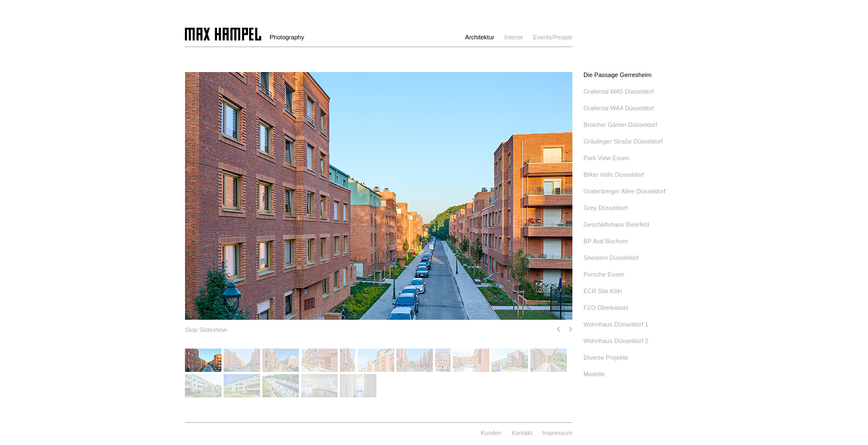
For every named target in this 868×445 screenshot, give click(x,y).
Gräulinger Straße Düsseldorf (623, 141)
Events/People (553, 37)
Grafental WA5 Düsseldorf (619, 91)
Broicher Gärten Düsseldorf (620, 125)
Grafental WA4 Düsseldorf (619, 108)
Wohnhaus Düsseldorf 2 (616, 341)
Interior (514, 37)
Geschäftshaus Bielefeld (616, 224)
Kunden (491, 433)
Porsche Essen (604, 274)
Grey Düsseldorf (605, 208)
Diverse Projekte (606, 357)
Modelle (594, 374)
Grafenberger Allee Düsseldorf (624, 191)
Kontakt (522, 433)
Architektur (480, 37)
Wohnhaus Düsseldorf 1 (616, 324)
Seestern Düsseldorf (611, 258)
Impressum (557, 433)
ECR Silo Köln (603, 291)
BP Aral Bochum (606, 241)
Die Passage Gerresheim (618, 75)
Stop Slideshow (206, 330)
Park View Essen (606, 158)
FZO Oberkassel (606, 308)
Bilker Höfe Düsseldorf (614, 175)
